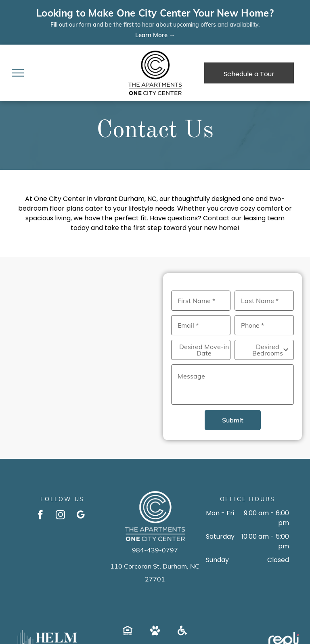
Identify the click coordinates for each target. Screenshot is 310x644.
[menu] (18, 73)
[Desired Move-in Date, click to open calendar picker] (201, 350)
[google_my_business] (81, 516)
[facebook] (40, 516)
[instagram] (60, 516)
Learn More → (155, 35)
